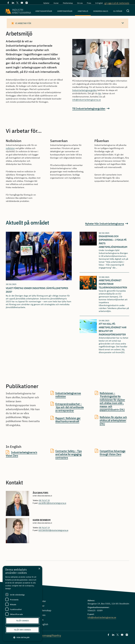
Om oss (80, 3)
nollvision (10, 148)
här (100, 93)
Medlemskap (68, 3)
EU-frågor (118, 11)
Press (89, 3)
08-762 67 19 (44, 528)
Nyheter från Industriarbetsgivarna (105, 224)
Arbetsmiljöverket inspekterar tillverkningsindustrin (113, 284)
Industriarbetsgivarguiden (85, 90)
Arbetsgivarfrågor (44, 11)
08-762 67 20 (44, 500)
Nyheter (46, 3)
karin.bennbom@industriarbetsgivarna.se (53, 530)
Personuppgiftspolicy (50, 635)
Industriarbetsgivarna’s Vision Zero (21, 454)
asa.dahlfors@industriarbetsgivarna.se (52, 503)
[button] (22, 637)
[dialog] (22, 604)
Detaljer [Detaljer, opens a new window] (8, 589)
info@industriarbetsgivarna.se (87, 100)
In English (99, 3)
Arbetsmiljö (83, 11)
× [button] (39, 569)
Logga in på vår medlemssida (118, 3)
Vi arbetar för (23, 23)
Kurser (56, 3)
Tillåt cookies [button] (22, 621)
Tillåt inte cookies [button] (22, 630)
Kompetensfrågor (65, 11)
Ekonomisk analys (101, 11)
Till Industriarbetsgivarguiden (89, 109)
